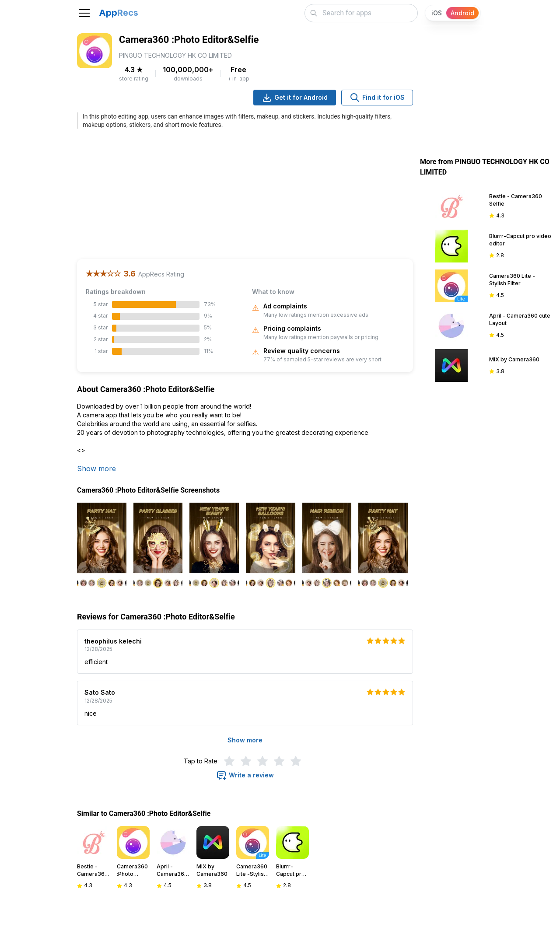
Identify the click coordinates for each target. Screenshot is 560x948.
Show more (96, 469)
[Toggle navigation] (84, 13)
